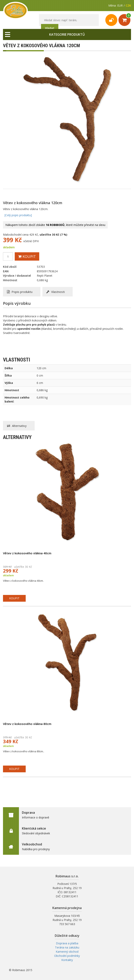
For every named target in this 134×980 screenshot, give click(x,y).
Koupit (27, 256)
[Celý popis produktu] (18, 215)
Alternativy (17, 426)
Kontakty (67, 960)
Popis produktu (20, 292)
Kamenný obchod (67, 952)
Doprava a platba (67, 943)
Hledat (50, 28)
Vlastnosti (56, 292)
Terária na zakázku (67, 947)
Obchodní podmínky (67, 956)
